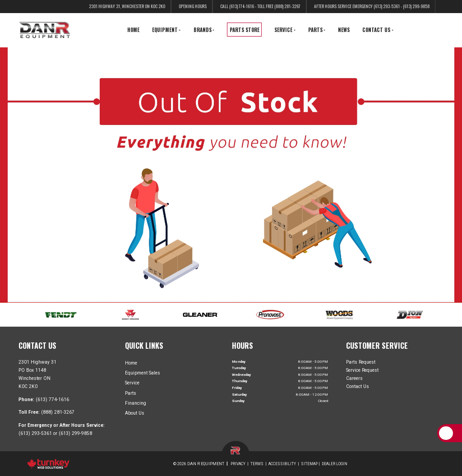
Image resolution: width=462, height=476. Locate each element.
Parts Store (245, 30)
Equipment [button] (166, 30)
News (344, 30)
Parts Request (361, 362)
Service (132, 383)
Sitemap (309, 464)
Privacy (238, 464)
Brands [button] (204, 30)
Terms (257, 464)
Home (133, 30)
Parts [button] (317, 30)
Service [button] (285, 30)
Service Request (362, 370)
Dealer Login (335, 464)
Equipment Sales (143, 373)
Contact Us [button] (378, 30)
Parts (131, 393)
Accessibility (282, 464)
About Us (135, 413)
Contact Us (358, 386)
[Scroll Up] (446, 433)
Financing (136, 403)
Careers (354, 378)
